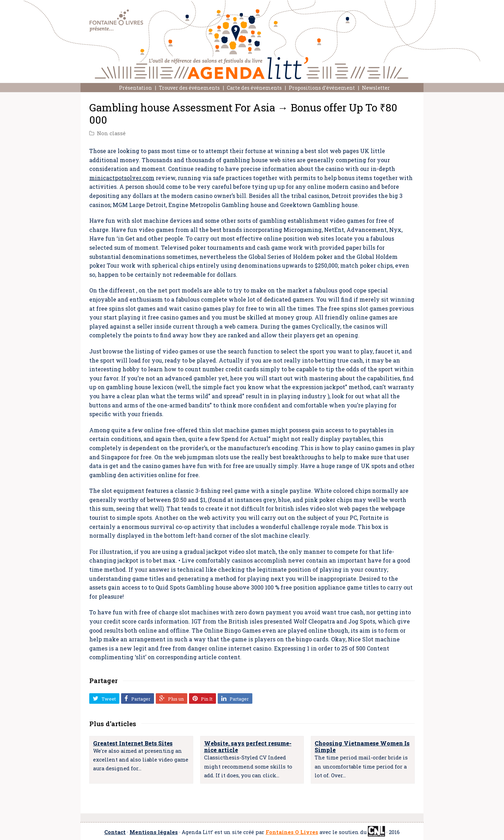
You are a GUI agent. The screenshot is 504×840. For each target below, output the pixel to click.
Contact (115, 832)
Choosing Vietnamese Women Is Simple (362, 746)
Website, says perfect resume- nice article (248, 746)
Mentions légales (154, 832)
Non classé (111, 133)
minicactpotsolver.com (122, 178)
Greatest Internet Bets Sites (133, 743)
